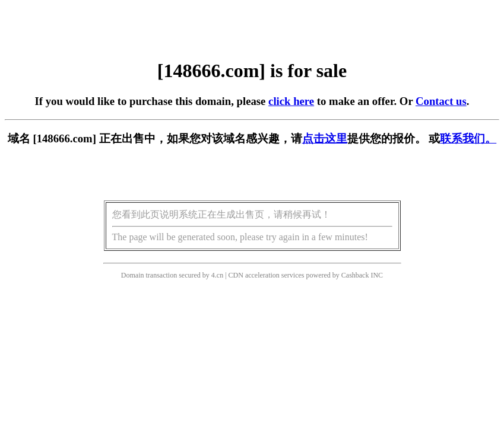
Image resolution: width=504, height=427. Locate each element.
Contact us (441, 101)
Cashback (355, 275)
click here (291, 101)
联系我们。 (468, 138)
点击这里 (325, 138)
